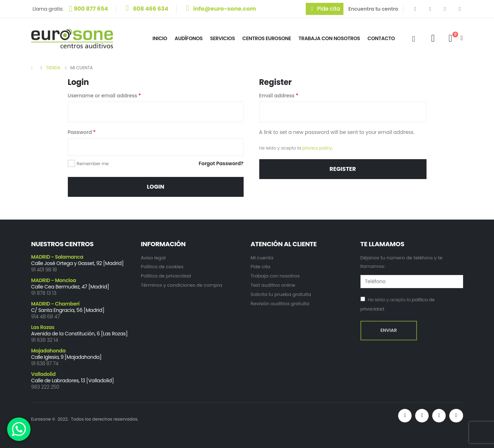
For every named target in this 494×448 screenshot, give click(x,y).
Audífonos (189, 38)
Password (82, 132)
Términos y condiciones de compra (182, 285)
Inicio (160, 38)
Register (343, 169)
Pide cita (261, 267)
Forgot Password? (221, 163)
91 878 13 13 (44, 293)
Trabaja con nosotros (275, 276)
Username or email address (104, 96)
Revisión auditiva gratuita (280, 304)
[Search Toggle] (414, 39)
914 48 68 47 (46, 317)
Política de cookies (162, 267)
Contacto (381, 38)
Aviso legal (153, 258)
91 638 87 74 (45, 363)
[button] (325, 9)
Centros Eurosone (267, 38)
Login (155, 187)
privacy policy (317, 148)
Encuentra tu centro (373, 9)
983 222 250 (45, 387)
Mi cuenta (262, 258)
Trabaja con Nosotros (329, 38)
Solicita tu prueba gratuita (281, 294)
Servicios (223, 38)
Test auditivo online (273, 285)
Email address (279, 96)
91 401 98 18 (44, 270)
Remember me (93, 164)
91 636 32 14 (45, 340)
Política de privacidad (166, 276)
